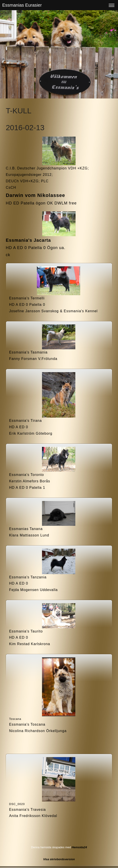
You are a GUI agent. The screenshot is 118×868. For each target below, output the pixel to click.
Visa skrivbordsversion (59, 859)
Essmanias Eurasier (22, 5)
